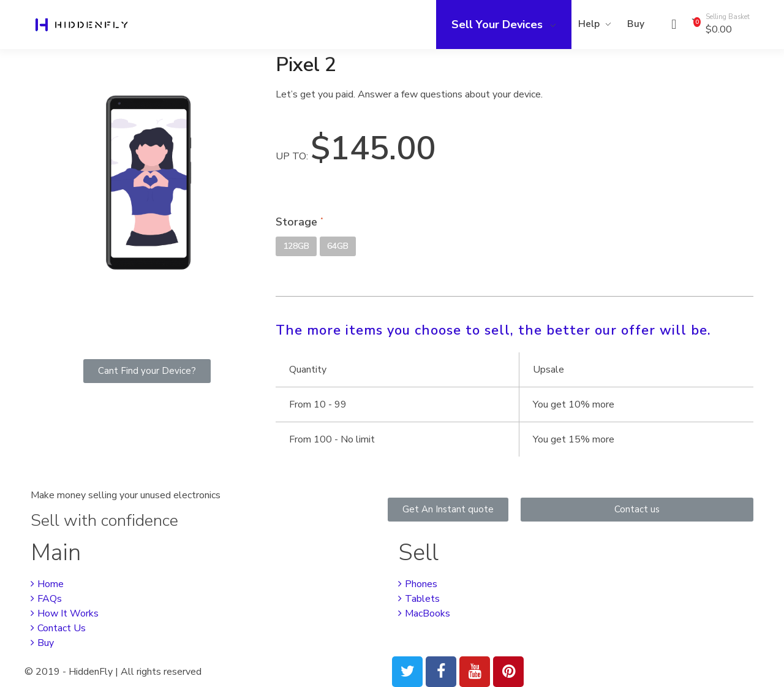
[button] (147, 371)
